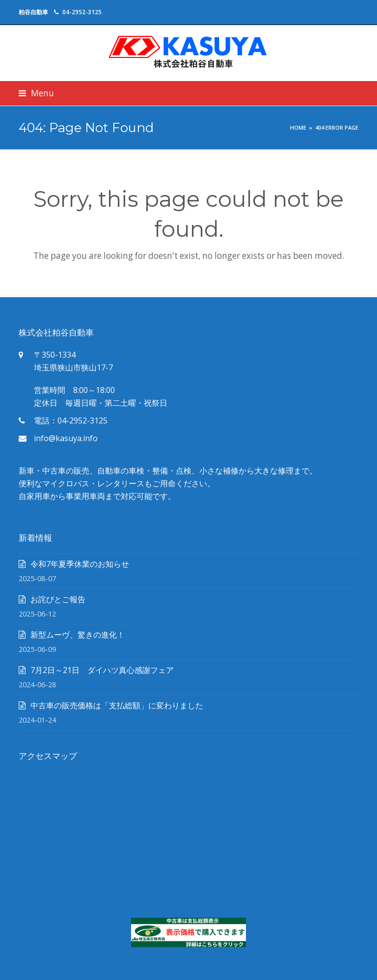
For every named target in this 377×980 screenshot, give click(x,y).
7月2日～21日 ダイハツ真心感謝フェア (102, 670)
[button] (36, 93)
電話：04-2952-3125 (71, 420)
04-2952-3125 (82, 12)
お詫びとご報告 (58, 599)
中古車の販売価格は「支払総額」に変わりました (117, 705)
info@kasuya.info (66, 438)
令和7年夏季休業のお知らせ (80, 564)
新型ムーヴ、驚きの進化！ (78, 635)
